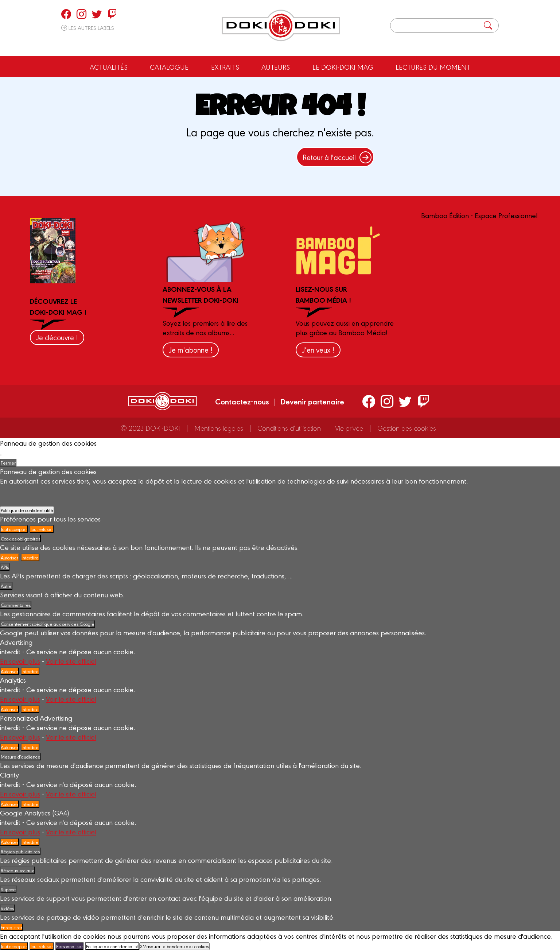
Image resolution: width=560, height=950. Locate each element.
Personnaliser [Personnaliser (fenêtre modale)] (69, 946)
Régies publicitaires (20, 851)
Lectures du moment (433, 67)
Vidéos (7, 908)
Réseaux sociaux (17, 870)
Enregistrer (11, 927)
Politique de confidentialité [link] (27, 510)
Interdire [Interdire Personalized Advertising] (30, 747)
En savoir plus (20, 661)
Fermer (8, 463)
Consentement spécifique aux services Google (48, 624)
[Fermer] (1, 455)
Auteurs (276, 67)
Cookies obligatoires (20, 538)
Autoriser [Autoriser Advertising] (9, 671)
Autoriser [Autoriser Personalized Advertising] (9, 747)
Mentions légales (219, 428)
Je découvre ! (57, 337)
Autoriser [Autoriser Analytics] (9, 709)
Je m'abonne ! (191, 350)
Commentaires (16, 605)
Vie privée (349, 428)
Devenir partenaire (312, 401)
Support (8, 889)
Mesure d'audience (21, 757)
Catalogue (169, 67)
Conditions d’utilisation (289, 428)
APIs (5, 567)
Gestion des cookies (407, 428)
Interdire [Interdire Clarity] (30, 804)
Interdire (30, 557)
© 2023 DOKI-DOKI (150, 428)
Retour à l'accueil (337, 157)
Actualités (109, 67)
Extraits (225, 67)
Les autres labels (88, 28)
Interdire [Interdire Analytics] (30, 709)
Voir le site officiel (71, 661)
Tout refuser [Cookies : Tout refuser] (42, 529)
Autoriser (9, 557)
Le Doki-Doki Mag (343, 67)
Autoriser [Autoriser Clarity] (9, 804)
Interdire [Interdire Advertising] (30, 671)
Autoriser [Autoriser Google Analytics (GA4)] (9, 842)
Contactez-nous (242, 401)
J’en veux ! (318, 350)
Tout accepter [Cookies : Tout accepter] (14, 529)
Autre (6, 586)
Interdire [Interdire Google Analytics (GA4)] (30, 842)
